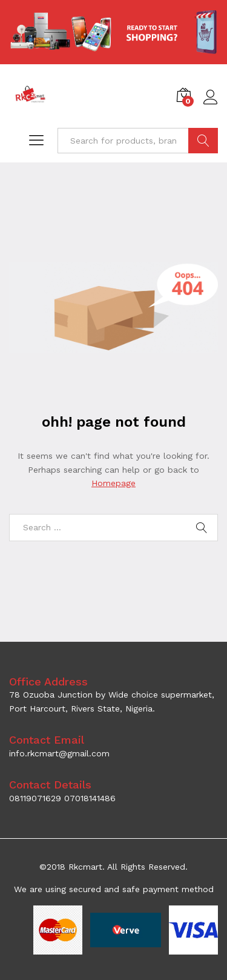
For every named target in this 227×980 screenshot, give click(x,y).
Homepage (113, 483)
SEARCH (203, 141)
